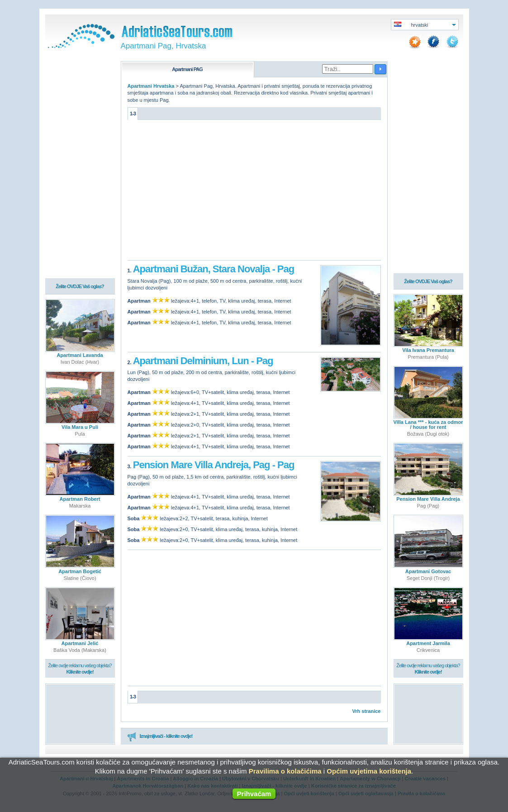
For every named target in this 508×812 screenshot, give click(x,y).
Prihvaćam (254, 794)
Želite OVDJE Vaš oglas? (80, 286)
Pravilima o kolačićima (285, 771)
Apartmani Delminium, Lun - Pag (203, 361)
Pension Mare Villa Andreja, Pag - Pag (214, 465)
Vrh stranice (367, 711)
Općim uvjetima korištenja (369, 771)
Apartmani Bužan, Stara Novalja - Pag (214, 269)
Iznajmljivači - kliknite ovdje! (160, 736)
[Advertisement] (254, 192)
